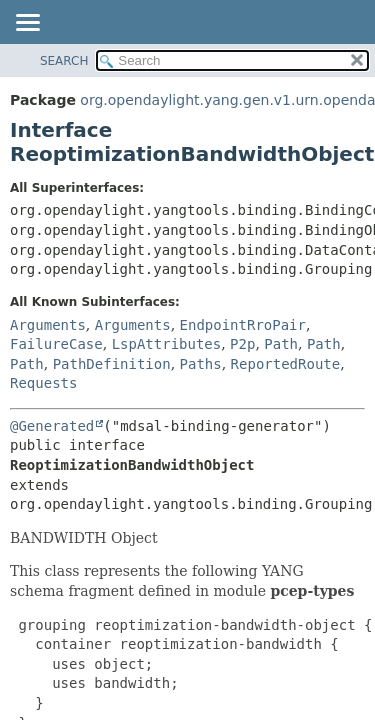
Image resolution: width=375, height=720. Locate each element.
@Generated (52, 426)
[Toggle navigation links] (27, 24)
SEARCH (64, 61)
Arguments (48, 325)
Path (281, 344)
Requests (43, 383)
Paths (201, 364)
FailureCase (56, 344)
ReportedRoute (286, 364)
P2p (242, 344)
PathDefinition (112, 364)
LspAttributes (167, 344)
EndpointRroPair (243, 325)
